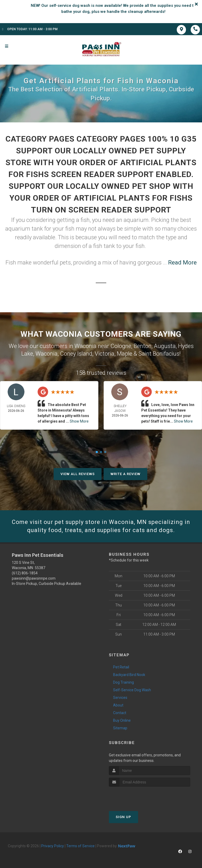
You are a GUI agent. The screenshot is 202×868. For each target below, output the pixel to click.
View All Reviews (78, 474)
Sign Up (123, 817)
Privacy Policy (53, 846)
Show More (79, 421)
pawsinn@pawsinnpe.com (34, 578)
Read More (182, 263)
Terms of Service (80, 846)
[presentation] (137, 796)
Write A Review (125, 474)
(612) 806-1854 (25, 573)
